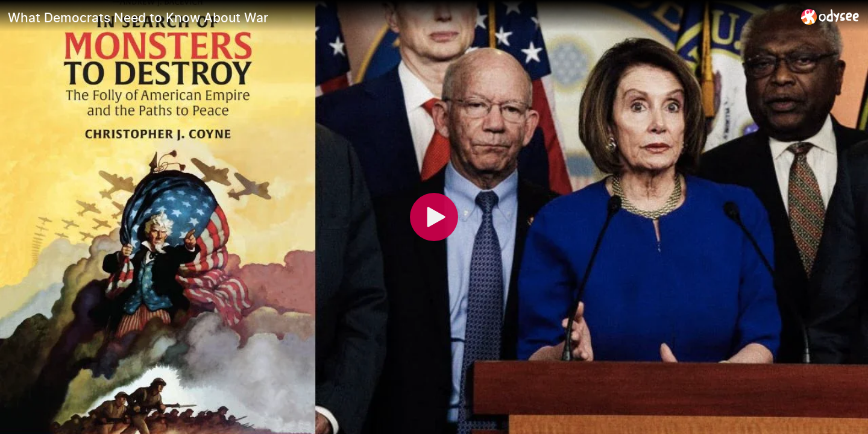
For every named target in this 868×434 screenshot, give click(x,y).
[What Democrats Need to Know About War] (400, 17)
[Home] (830, 17)
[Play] (434, 217)
